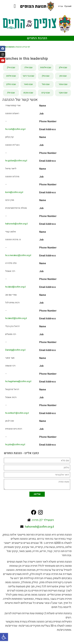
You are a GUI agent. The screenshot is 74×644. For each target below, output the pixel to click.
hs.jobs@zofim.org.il (15, 445)
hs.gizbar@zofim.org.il (16, 161)
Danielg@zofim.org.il (15, 350)
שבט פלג (11, 93)
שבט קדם (46, 93)
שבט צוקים (28, 93)
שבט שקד (63, 93)
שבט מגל (46, 84)
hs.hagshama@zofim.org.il (18, 381)
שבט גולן (46, 76)
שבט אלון (63, 67)
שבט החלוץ (11, 84)
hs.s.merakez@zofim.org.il (18, 255)
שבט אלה (28, 67)
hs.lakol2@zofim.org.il (16, 318)
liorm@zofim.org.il (14, 192)
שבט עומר (63, 84)
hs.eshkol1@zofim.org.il (17, 413)
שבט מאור (28, 84)
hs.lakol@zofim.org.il (15, 287)
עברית (61, 6)
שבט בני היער (28, 76)
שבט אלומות (46, 67)
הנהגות (19, 47)
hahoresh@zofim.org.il (16, 224)
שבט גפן (63, 76)
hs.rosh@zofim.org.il (15, 129)
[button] (4, 637)
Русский (68, 6)
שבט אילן (11, 67)
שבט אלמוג (11, 76)
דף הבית (27, 47)
